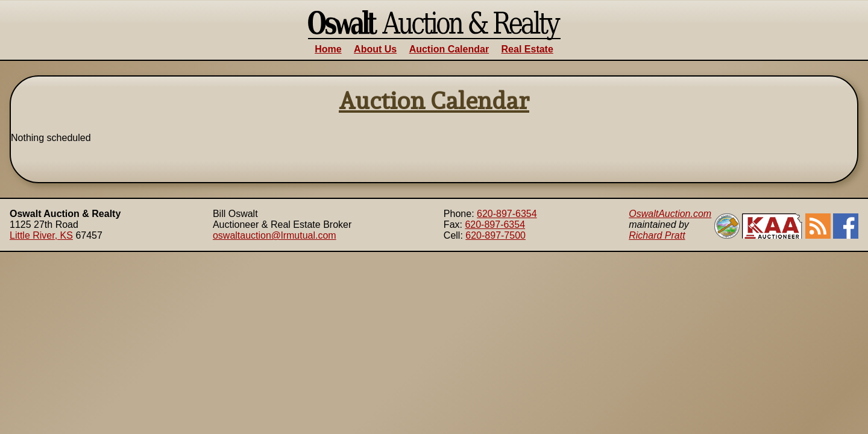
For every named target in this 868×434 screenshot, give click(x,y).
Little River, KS (41, 235)
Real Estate (527, 49)
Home (328, 49)
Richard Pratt (657, 235)
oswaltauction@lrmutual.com (275, 235)
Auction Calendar (449, 49)
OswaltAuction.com (670, 214)
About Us (375, 49)
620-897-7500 (495, 235)
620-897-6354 (507, 214)
